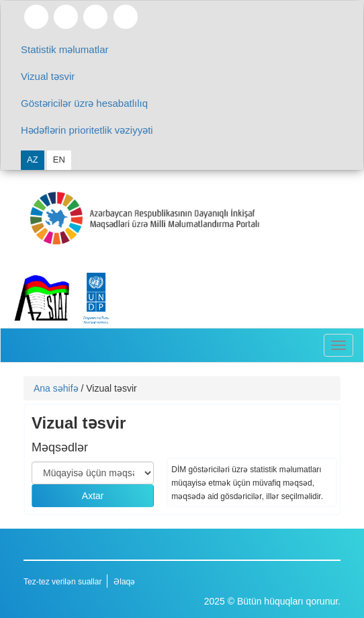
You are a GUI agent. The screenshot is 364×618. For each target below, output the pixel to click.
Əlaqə (124, 582)
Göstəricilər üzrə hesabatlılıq (84, 103)
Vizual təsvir (48, 76)
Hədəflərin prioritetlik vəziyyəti (87, 130)
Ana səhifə (56, 388)
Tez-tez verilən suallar (62, 582)
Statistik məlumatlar (65, 49)
